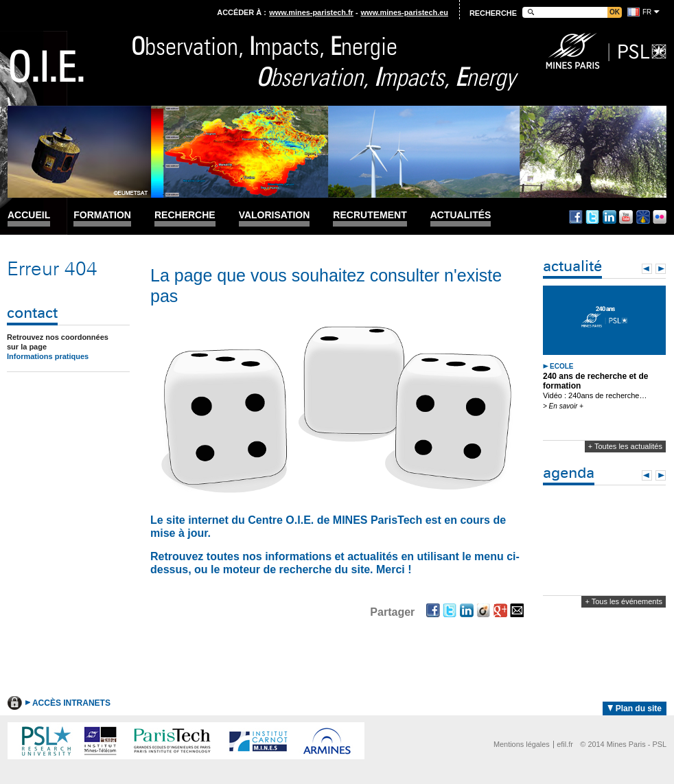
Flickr (660, 217)
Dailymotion (643, 217)
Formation (102, 215)
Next (661, 269)
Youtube (626, 217)
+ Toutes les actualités (625, 446)
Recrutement (370, 215)
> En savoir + (563, 406)
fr (647, 12)
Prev (647, 269)
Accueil (29, 215)
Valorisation (275, 215)
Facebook (576, 217)
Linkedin (609, 217)
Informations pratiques (48, 356)
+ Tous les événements (624, 601)
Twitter (592, 217)
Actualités (461, 215)
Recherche (185, 215)
